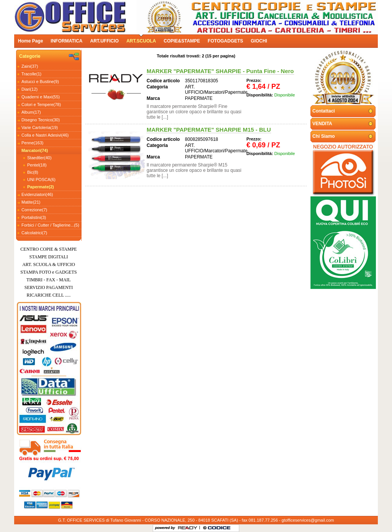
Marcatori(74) (35, 150)
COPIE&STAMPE (182, 41)
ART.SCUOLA (141, 41)
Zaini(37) (30, 66)
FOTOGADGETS (225, 41)
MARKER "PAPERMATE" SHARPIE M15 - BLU (209, 130)
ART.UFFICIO (104, 41)
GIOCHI (259, 41)
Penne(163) (33, 143)
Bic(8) (33, 172)
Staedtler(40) (39, 158)
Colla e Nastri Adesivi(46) (45, 135)
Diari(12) (29, 89)
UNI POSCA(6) (41, 180)
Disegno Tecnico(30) (41, 120)
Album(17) (31, 112)
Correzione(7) (34, 210)
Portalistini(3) (34, 217)
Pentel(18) (37, 165)
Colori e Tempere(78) (41, 104)
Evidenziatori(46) (37, 194)
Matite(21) (31, 202)
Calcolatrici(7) (34, 233)
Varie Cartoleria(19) (40, 127)
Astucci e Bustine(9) (40, 82)
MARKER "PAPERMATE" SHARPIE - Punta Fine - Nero (220, 71)
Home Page (30, 41)
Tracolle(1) (31, 74)
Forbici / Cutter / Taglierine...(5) (50, 225)
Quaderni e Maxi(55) (41, 97)
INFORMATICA (66, 41)
